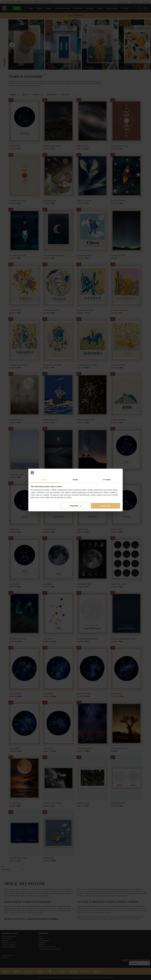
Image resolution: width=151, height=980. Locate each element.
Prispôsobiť (75, 506)
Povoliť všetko (105, 506)
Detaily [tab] (75, 480)
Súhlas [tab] (44, 480)
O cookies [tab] (107, 480)
